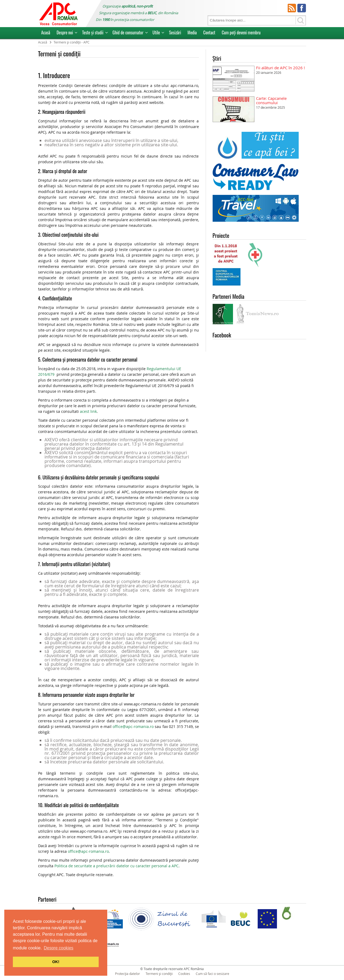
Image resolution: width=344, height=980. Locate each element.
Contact (209, 32)
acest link (88, 411)
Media (192, 32)
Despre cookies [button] (58, 948)
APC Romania (58, 14)
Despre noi (65, 32)
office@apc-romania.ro (133, 726)
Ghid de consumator (128, 32)
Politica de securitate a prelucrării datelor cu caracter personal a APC (116, 866)
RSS (292, 8)
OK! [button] (56, 962)
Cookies (184, 974)
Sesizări (175, 32)
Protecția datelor (127, 974)
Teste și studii (93, 32)
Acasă (46, 32)
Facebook (302, 8)
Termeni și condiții (159, 974)
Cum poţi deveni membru (241, 32)
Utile (156, 32)
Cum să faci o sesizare (212, 974)
